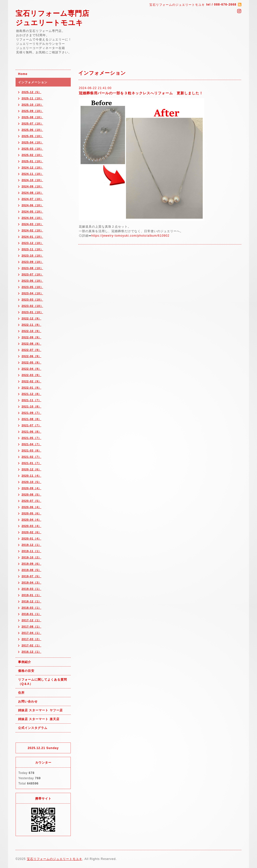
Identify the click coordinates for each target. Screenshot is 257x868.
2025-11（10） (32, 98)
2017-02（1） (31, 645)
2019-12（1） (31, 545)
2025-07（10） (32, 123)
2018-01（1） (31, 614)
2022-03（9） (31, 375)
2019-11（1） (31, 551)
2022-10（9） (31, 331)
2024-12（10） (32, 168)
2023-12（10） (32, 243)
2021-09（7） (31, 413)
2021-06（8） (31, 432)
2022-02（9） (31, 381)
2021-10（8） (31, 406)
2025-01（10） (32, 161)
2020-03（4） (31, 526)
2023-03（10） (32, 300)
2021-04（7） (31, 444)
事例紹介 (25, 662)
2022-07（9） (31, 350)
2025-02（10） (32, 155)
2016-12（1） (31, 652)
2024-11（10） (32, 174)
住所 (21, 693)
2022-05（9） (31, 362)
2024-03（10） (32, 224)
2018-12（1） (31, 601)
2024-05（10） (32, 212)
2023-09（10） (32, 262)
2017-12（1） (31, 620)
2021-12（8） (31, 394)
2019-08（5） (31, 570)
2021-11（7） (31, 400)
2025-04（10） (32, 142)
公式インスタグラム (33, 728)
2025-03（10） (32, 149)
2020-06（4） (31, 507)
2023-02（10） (32, 306)
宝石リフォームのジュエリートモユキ (55, 859)
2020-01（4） (31, 539)
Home (23, 74)
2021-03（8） (31, 450)
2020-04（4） (31, 520)
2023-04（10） (32, 293)
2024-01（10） (32, 237)
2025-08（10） (32, 117)
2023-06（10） (32, 281)
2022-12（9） (31, 318)
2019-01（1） (31, 595)
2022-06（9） (31, 356)
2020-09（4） (31, 488)
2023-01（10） (32, 312)
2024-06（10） (32, 205)
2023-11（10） (32, 249)
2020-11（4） (31, 476)
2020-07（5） (31, 501)
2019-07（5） (31, 576)
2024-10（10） (32, 180)
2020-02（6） (31, 532)
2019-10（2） (31, 557)
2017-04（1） (31, 633)
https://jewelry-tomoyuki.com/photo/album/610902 (130, 236)
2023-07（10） (32, 274)
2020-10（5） (31, 482)
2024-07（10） (32, 199)
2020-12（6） (31, 469)
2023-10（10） (32, 256)
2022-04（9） (31, 369)
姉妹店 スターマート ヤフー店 (40, 710)
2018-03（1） (31, 608)
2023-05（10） (32, 287)
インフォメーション (33, 82)
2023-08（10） (32, 268)
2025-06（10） (32, 130)
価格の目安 (26, 671)
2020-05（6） (31, 513)
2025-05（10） (32, 136)
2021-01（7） (31, 463)
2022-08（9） (31, 344)
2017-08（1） (31, 627)
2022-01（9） (31, 388)
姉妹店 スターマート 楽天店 (39, 719)
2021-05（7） (31, 438)
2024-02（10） (32, 230)
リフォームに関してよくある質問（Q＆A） (43, 682)
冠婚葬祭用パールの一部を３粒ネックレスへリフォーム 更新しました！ (141, 93)
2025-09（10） (32, 111)
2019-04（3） (31, 583)
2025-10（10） (32, 105)
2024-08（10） (32, 193)
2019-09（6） (31, 564)
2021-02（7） (31, 457)
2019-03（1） (31, 589)
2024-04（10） (32, 218)
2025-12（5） (31, 92)
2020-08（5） (31, 494)
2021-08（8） (31, 419)
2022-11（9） (31, 325)
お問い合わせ (28, 701)
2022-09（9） (31, 337)
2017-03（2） (31, 639)
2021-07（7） (31, 425)
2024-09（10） (32, 186)
